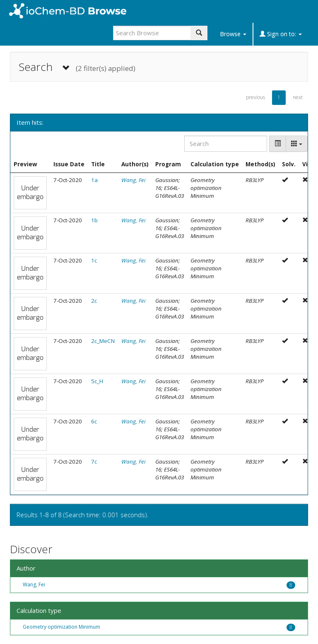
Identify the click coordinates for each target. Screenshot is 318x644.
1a (94, 180)
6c (94, 421)
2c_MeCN (103, 341)
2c (94, 301)
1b (94, 220)
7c (94, 462)
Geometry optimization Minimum (61, 627)
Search (77, 67)
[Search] (226, 144)
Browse (233, 34)
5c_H (97, 381)
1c (94, 260)
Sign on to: (281, 34)
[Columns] (297, 144)
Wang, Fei (133, 180)
